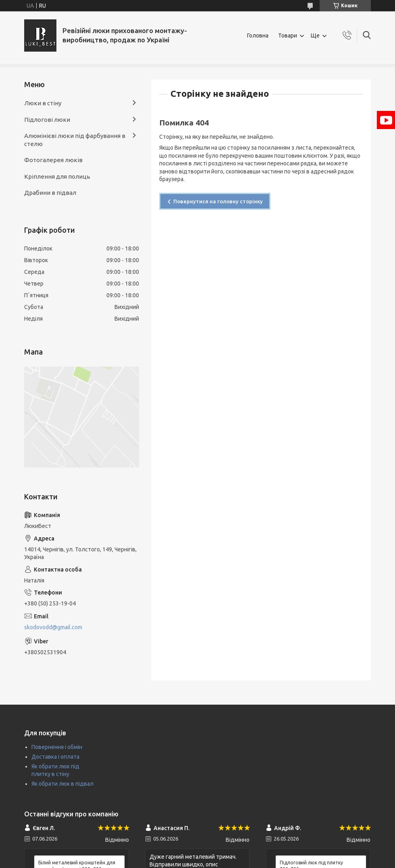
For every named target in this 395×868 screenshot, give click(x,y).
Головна (258, 35)
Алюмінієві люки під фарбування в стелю (75, 140)
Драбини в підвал (50, 193)
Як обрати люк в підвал (62, 784)
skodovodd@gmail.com (53, 627)
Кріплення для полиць (57, 176)
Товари (288, 35)
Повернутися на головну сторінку (218, 201)
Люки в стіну (43, 103)
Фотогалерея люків (53, 160)
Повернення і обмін (57, 747)
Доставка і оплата (55, 757)
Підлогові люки (47, 120)
